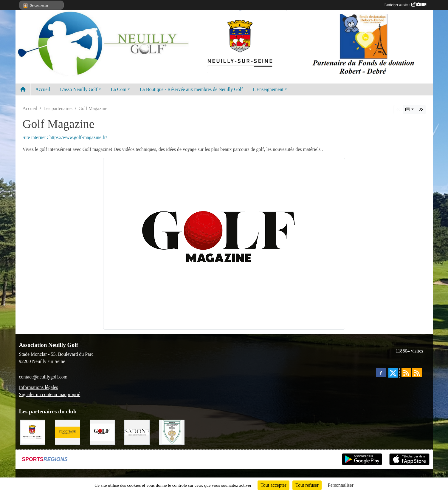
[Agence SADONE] (137, 432)
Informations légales (39, 387)
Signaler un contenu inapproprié (50, 394)
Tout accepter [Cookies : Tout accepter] (273, 485)
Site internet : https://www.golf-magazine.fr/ (65, 137)
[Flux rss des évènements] (417, 373)
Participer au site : (405, 5)
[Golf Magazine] (102, 432)
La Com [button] (119, 89)
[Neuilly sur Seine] (33, 432)
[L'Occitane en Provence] (68, 432)
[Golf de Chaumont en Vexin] (172, 432)
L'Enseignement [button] (268, 89)
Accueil (43, 89)
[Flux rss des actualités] (406, 373)
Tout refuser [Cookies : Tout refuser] (307, 485)
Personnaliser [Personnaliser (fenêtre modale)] (341, 485)
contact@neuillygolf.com (43, 377)
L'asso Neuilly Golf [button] (79, 89)
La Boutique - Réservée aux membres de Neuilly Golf (191, 89)
